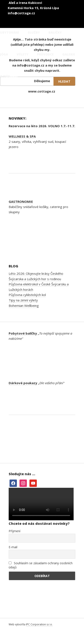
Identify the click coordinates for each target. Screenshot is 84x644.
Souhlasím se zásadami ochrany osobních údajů (41, 565)
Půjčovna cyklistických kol (27, 295)
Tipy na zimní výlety (23, 300)
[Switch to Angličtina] (61, 15)
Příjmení (15, 531)
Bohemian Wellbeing (24, 306)
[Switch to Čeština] (35, 15)
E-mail (13, 547)
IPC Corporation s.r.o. (39, 624)
